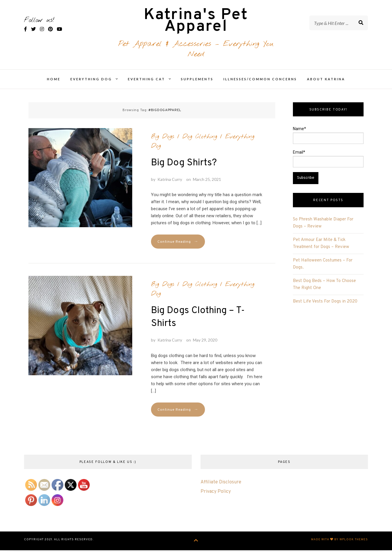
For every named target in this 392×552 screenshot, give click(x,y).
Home (54, 82)
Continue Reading (178, 245)
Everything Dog (91, 82)
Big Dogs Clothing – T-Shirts (198, 320)
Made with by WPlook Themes (340, 542)
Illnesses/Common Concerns (260, 82)
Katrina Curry (170, 182)
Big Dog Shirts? (184, 166)
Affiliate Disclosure (221, 485)
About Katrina (326, 82)
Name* (328, 138)
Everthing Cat (146, 82)
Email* (328, 162)
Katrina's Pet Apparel (196, 23)
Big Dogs (163, 139)
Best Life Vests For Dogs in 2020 (325, 304)
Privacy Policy (216, 495)
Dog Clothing (200, 139)
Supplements (197, 82)
